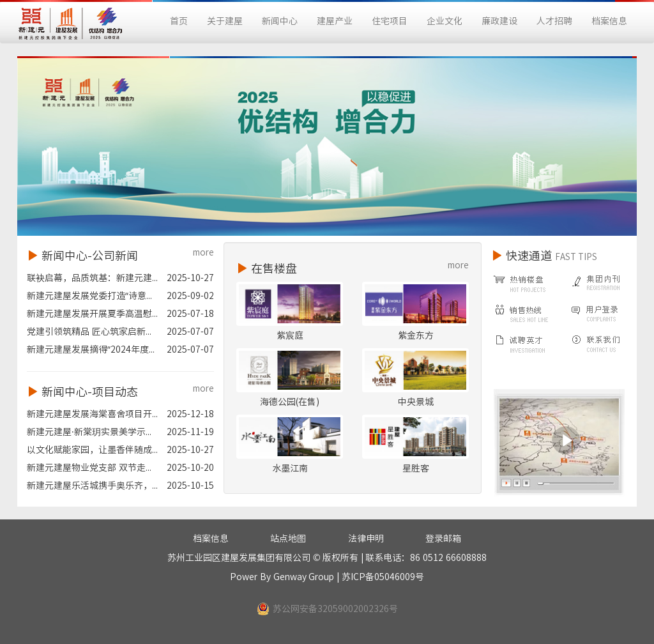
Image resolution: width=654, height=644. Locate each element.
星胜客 (416, 468)
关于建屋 (225, 21)
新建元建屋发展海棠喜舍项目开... (92, 414)
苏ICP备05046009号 (383, 577)
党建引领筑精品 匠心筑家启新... (89, 332)
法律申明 (366, 539)
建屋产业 (335, 21)
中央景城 (416, 402)
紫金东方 (416, 335)
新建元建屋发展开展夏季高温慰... (92, 314)
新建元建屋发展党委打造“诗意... (89, 296)
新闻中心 (280, 21)
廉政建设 (499, 21)
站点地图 (288, 539)
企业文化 (445, 21)
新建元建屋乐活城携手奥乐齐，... (92, 486)
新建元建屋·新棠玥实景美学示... (89, 432)
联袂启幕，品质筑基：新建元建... (92, 278)
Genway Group (304, 577)
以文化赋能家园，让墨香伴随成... (92, 450)
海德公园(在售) (290, 402)
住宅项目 (390, 21)
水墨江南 (290, 468)
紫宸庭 (290, 335)
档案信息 (609, 21)
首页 (179, 21)
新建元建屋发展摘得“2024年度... (91, 349)
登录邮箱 (443, 539)
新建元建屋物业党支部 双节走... (89, 468)
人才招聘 (554, 21)
